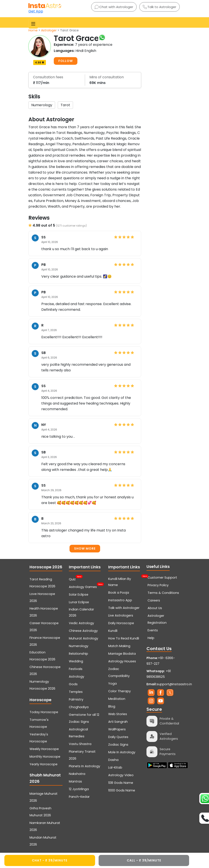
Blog (112, 706)
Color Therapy (119, 691)
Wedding (76, 661)
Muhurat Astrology (84, 638)
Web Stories (118, 714)
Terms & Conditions (163, 593)
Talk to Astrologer (159, 7)
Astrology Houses (122, 661)
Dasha (113, 760)
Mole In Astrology (122, 752)
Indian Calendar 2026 (81, 612)
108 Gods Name (121, 783)
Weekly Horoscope (44, 749)
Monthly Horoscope (45, 757)
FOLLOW (66, 61)
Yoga (112, 683)
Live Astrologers (121, 615)
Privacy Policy (158, 585)
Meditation (117, 699)
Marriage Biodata (122, 654)
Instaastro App (120, 600)
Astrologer (49, 30)
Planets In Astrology (84, 766)
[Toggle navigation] (33, 24)
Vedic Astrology (81, 623)
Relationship (78, 654)
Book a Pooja (119, 593)
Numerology (79, 646)
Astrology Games (83, 586)
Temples (76, 692)
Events (153, 630)
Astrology (77, 677)
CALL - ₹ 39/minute (144, 860)
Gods (73, 684)
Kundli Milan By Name (125, 581)
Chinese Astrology (83, 631)
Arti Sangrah (118, 722)
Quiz (72, 579)
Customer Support (162, 578)
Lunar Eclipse (79, 602)
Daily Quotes (118, 737)
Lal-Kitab (115, 767)
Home (33, 30)
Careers (154, 600)
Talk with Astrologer (124, 608)
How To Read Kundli (124, 638)
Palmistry (76, 699)
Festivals (76, 669)
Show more (85, 548)
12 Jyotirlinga (79, 789)
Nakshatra (77, 774)
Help (151, 638)
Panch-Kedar (79, 797)
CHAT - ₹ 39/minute (50, 860)
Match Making (119, 646)
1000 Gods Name (122, 790)
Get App (36, 11)
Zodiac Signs (118, 745)
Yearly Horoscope (44, 764)
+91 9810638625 (159, 674)
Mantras (75, 781)
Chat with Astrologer (114, 7)
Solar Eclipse (79, 595)
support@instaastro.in (174, 684)
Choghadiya (79, 707)
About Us (155, 608)
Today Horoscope (44, 712)
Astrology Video (121, 775)
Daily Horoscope (121, 623)
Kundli (113, 631)
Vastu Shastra (80, 744)
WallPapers (117, 729)
